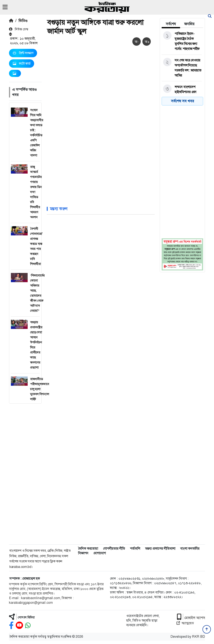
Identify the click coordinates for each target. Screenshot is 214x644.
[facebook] (11, 625)
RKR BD (199, 637)
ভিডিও (23, 21)
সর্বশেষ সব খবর (182, 101)
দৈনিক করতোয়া (88, 549)
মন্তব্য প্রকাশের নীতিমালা (160, 549)
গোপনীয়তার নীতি (114, 549)
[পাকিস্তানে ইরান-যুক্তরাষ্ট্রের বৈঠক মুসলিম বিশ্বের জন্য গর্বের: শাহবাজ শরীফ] (182, 41)
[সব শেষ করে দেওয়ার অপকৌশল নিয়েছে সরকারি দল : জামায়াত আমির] (182, 68)
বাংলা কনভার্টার (190, 549)
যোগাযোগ (100, 553)
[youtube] (19, 625)
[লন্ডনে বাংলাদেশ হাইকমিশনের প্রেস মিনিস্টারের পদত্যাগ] (182, 92)
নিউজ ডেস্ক (19, 29)
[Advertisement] (25, 466)
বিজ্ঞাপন (83, 553)
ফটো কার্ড (22, 64)
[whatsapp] (28, 625)
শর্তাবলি (135, 549)
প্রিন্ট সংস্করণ (23, 53)
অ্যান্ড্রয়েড (185, 623)
